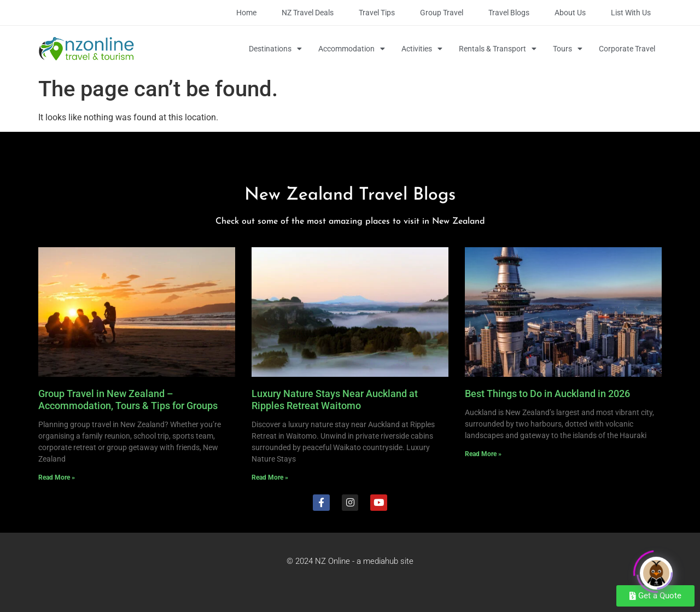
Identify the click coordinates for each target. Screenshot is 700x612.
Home (246, 13)
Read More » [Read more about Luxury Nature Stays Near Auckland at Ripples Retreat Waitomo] (270, 477)
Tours (568, 49)
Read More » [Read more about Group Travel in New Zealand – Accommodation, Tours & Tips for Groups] (57, 477)
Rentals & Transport (498, 49)
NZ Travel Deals (308, 13)
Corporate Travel (627, 49)
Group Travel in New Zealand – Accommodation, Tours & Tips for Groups (128, 400)
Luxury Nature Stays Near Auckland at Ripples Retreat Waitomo (335, 400)
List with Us (631, 13)
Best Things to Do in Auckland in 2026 (547, 394)
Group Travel (442, 13)
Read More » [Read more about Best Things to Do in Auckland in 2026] (483, 454)
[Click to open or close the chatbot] (656, 569)
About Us (570, 13)
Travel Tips (377, 13)
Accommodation (352, 49)
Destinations (275, 49)
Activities (422, 49)
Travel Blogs (509, 13)
